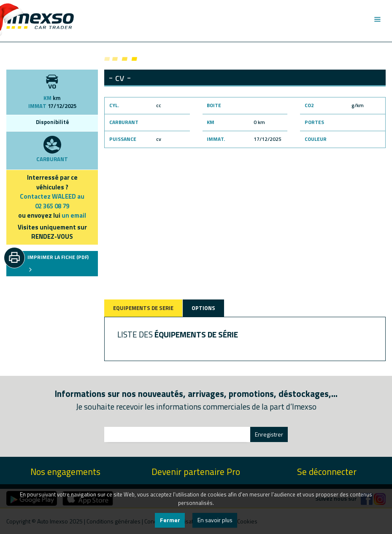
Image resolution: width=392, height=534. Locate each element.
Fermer (170, 520)
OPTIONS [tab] (203, 308)
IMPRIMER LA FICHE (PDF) (58, 263)
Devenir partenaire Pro (196, 472)
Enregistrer (269, 434)
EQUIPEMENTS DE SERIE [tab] (143, 308)
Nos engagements (65, 472)
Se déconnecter (327, 472)
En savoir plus (215, 520)
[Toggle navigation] (377, 19)
